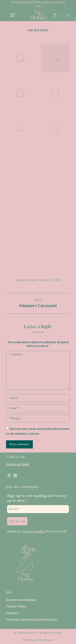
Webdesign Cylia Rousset (38, 640)
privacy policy (34, 531)
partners (33, 280)
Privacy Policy (16, 606)
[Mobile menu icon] (13, 15)
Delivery (12, 613)
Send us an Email (18, 464)
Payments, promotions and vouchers (32, 620)
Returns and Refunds (21, 600)
